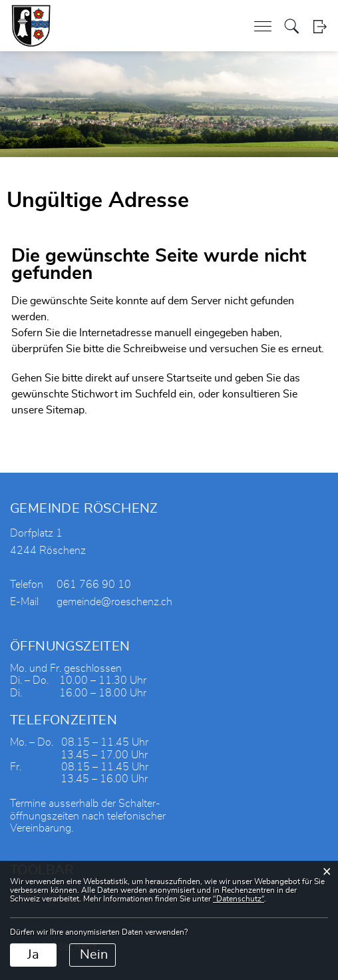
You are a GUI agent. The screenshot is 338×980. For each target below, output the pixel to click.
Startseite (189, 378)
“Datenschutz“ (239, 899)
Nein (94, 955)
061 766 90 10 (94, 585)
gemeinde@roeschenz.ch (114, 602)
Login (320, 26)
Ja (33, 955)
